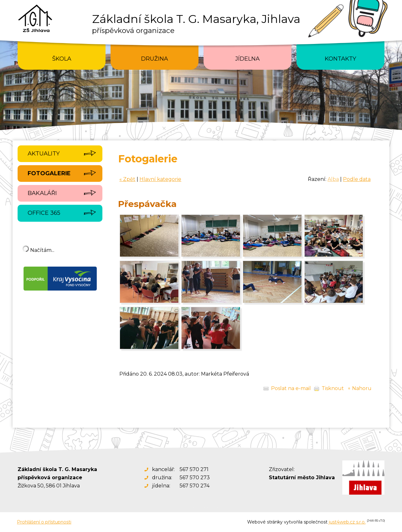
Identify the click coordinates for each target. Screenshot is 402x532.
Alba (333, 179)
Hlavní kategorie (160, 179)
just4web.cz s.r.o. (347, 522)
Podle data (357, 179)
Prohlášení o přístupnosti (44, 522)
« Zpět (127, 179)
